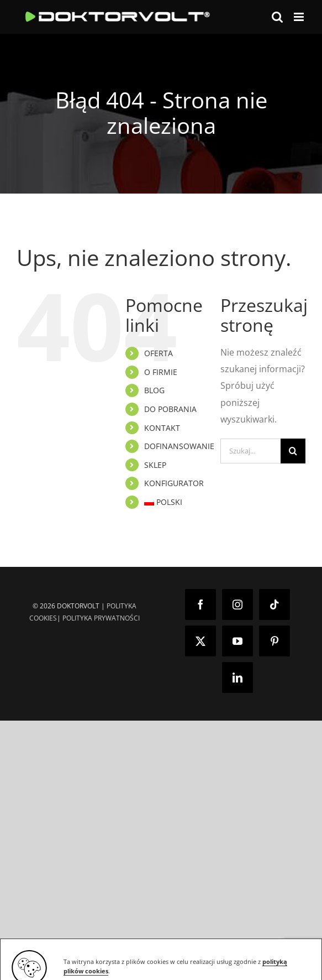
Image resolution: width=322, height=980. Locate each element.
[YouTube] (237, 641)
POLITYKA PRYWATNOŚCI (101, 618)
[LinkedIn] (237, 677)
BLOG (154, 390)
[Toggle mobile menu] (300, 17)
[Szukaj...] (250, 451)
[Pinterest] (275, 641)
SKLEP (155, 465)
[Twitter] (200, 641)
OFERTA (159, 353)
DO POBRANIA (170, 409)
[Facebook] (200, 604)
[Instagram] (237, 604)
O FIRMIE (161, 372)
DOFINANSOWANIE (179, 446)
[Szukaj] (293, 451)
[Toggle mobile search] (277, 17)
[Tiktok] (275, 604)
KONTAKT (162, 428)
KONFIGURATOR (174, 483)
